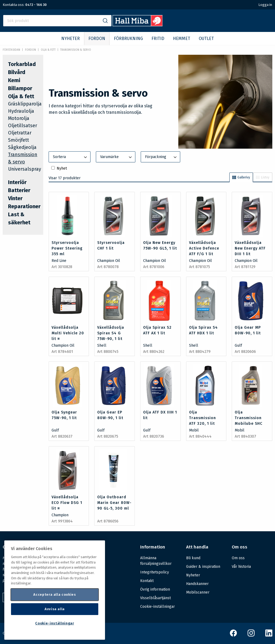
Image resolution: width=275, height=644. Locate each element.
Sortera (71, 157)
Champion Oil (109, 261)
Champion (60, 515)
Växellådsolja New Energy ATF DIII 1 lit (250, 248)
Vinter (15, 198)
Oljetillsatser (23, 126)
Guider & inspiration (203, 567)
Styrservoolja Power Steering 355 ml (67, 248)
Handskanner (197, 584)
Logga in (265, 5)
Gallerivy (241, 177)
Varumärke (117, 157)
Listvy (263, 177)
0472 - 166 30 (36, 5)
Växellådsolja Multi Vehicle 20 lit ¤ (68, 333)
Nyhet (62, 168)
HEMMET (182, 39)
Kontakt (147, 581)
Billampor (20, 88)
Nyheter (193, 575)
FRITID (158, 39)
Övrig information (155, 589)
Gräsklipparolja (25, 104)
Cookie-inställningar (158, 607)
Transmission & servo (76, 50)
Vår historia (241, 567)
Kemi (14, 80)
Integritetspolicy (155, 572)
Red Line (59, 261)
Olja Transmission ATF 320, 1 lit (202, 418)
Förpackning (161, 157)
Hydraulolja (21, 111)
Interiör (17, 182)
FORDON (97, 39)
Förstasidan (11, 50)
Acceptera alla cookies (55, 594)
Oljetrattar (20, 133)
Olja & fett (48, 50)
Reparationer (24, 206)
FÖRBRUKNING (128, 39)
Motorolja (19, 118)
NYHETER (70, 39)
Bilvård (17, 72)
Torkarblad (22, 64)
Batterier (19, 190)
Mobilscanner (198, 592)
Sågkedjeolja (22, 147)
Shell (102, 345)
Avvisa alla (55, 609)
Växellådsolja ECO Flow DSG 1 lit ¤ (67, 503)
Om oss (238, 558)
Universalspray (25, 169)
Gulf (238, 345)
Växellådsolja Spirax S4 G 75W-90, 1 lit (111, 333)
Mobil (194, 430)
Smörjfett (19, 140)
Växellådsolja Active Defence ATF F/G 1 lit (204, 248)
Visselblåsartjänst (155, 598)
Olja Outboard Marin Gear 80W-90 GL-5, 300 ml (114, 503)
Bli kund (193, 558)
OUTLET (206, 39)
